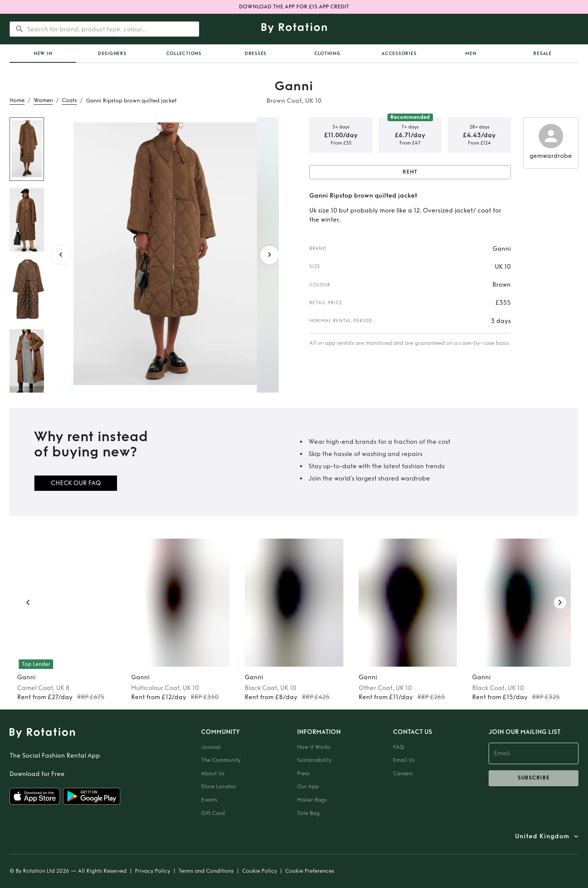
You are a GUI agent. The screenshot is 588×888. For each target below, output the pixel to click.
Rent (410, 172)
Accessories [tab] (399, 54)
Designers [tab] (112, 54)
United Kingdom (542, 836)
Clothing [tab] (327, 54)
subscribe (534, 778)
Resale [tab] (543, 54)
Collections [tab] (184, 54)
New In (43, 54)
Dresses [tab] (256, 54)
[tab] (43, 54)
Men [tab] (471, 54)
